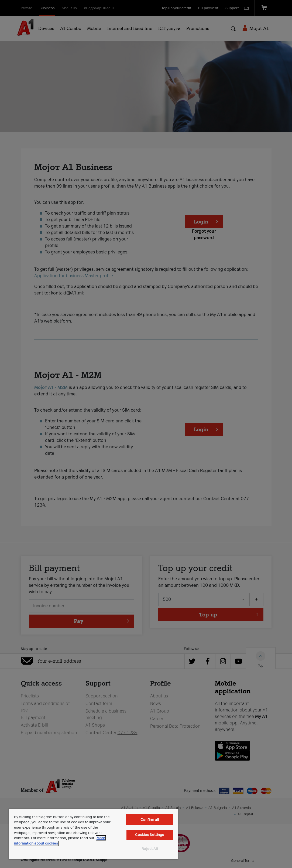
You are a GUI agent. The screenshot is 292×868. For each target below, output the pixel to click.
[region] (93, 834)
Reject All (150, 849)
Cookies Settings (150, 835)
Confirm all (150, 820)
